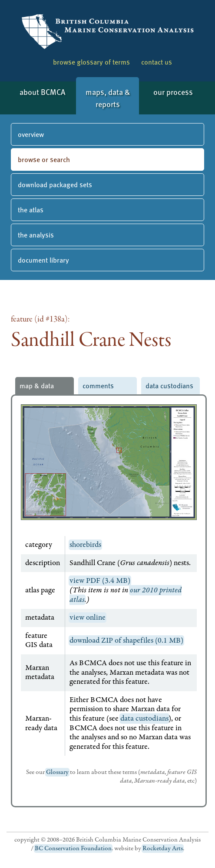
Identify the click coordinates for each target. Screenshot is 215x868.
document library (43, 260)
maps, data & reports (108, 98)
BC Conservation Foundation (73, 848)
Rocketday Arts (163, 848)
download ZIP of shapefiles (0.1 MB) (126, 640)
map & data (37, 385)
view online (88, 618)
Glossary (57, 772)
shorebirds (85, 545)
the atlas (31, 210)
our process (173, 92)
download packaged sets (55, 184)
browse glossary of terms (91, 62)
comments (98, 385)
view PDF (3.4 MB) (100, 581)
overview (31, 134)
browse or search (44, 159)
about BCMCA (42, 92)
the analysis (36, 235)
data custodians (169, 385)
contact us (157, 62)
